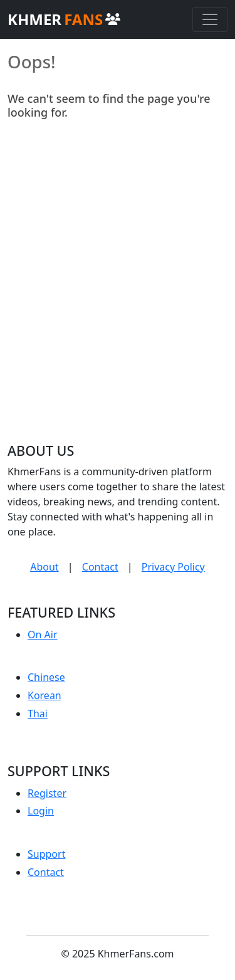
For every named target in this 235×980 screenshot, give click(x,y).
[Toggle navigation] (210, 19)
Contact (100, 567)
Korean (44, 695)
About (44, 567)
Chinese (46, 677)
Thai (38, 714)
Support (46, 854)
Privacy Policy (173, 567)
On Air (43, 635)
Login (41, 811)
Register (47, 793)
